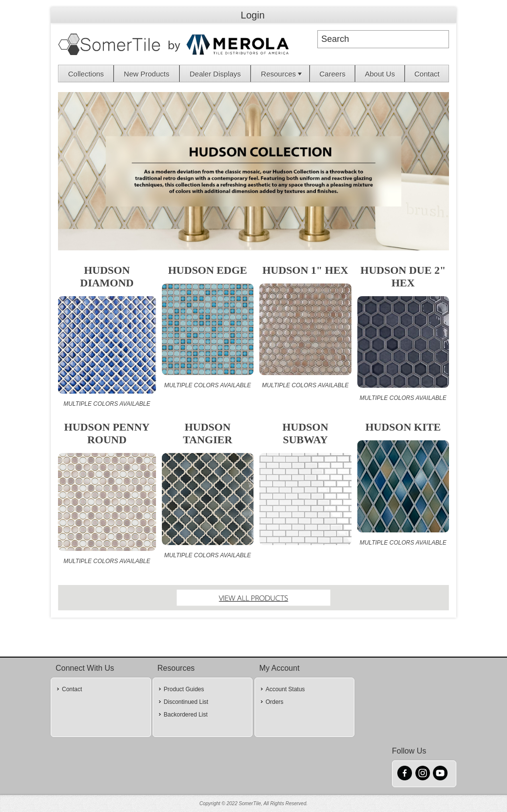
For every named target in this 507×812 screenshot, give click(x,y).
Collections (86, 74)
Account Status (285, 689)
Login (253, 15)
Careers (332, 74)
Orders (275, 702)
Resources (282, 74)
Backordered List (186, 715)
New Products (146, 74)
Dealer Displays (215, 74)
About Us (380, 74)
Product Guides (184, 689)
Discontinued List (186, 702)
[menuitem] (86, 74)
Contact (427, 74)
